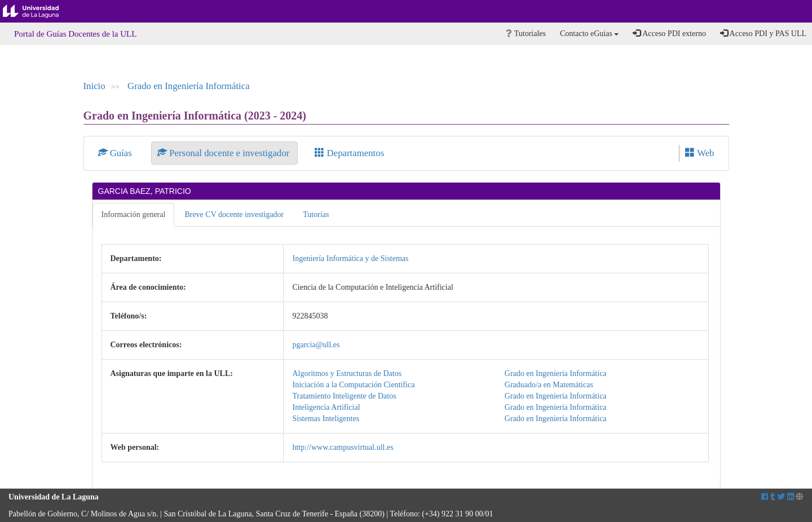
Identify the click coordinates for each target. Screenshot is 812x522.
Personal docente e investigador (224, 153)
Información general (134, 214)
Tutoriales (526, 34)
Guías (116, 153)
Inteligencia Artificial (326, 407)
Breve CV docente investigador (234, 214)
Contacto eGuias (589, 34)
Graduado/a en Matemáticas (549, 385)
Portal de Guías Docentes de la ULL (75, 34)
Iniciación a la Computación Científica (353, 385)
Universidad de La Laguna (39, 11)
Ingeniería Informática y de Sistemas (350, 258)
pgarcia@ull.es (316, 345)
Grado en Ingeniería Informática (189, 86)
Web (700, 153)
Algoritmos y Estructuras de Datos (347, 373)
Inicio (94, 86)
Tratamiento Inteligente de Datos (344, 396)
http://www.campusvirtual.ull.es (343, 447)
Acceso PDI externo (669, 33)
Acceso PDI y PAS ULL (763, 33)
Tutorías (316, 214)
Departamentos (349, 153)
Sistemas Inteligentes (326, 419)
